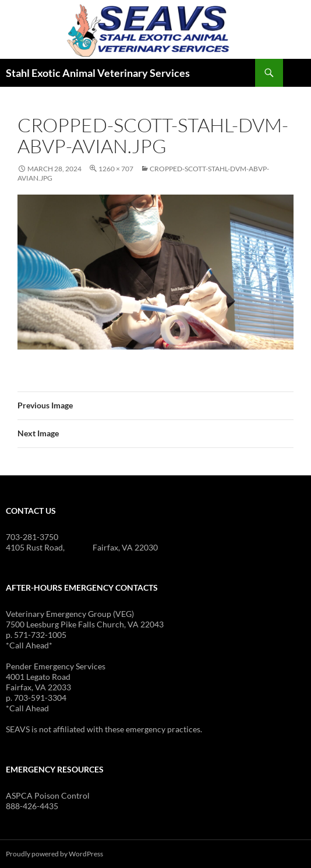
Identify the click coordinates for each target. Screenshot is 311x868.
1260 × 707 (116, 169)
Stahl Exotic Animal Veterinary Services (98, 73)
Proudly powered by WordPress (54, 854)
